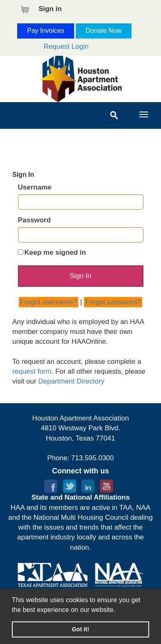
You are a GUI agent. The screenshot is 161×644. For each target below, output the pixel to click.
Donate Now (104, 31)
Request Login (66, 47)
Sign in (50, 9)
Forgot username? (49, 302)
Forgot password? (113, 302)
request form (32, 371)
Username (35, 187)
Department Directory (71, 381)
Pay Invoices (46, 31)
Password (34, 220)
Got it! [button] (80, 629)
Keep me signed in (55, 252)
